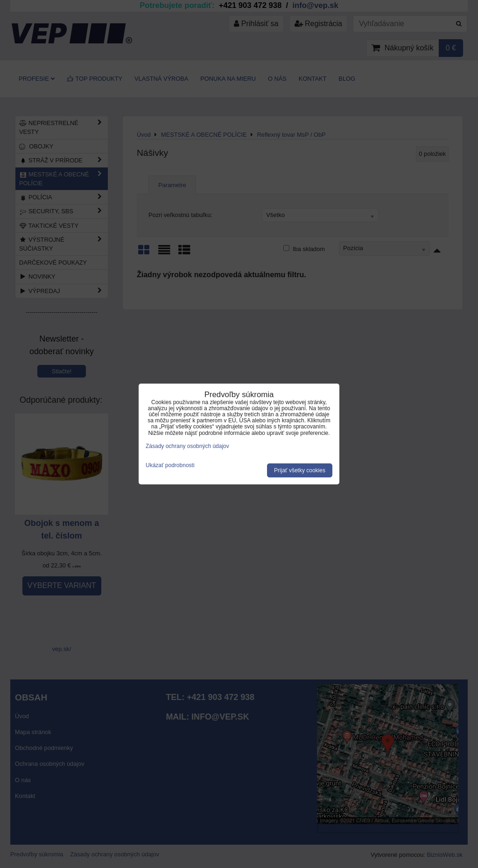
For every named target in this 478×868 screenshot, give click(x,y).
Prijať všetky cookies (300, 470)
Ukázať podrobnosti (170, 465)
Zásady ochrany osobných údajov (187, 446)
